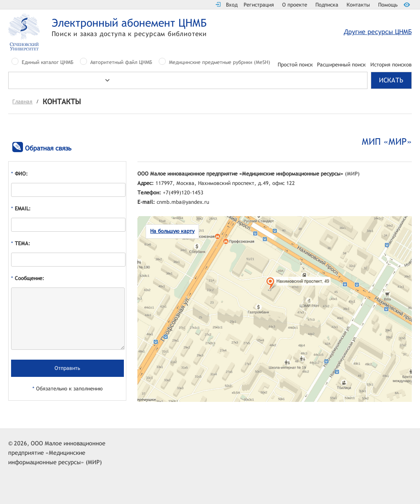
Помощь (388, 5)
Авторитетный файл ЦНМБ (121, 62)
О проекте (295, 5)
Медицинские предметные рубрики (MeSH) (220, 62)
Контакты (358, 5)
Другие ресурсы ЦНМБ (378, 32)
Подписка (327, 5)
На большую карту (172, 231)
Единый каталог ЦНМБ (48, 62)
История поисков (391, 65)
